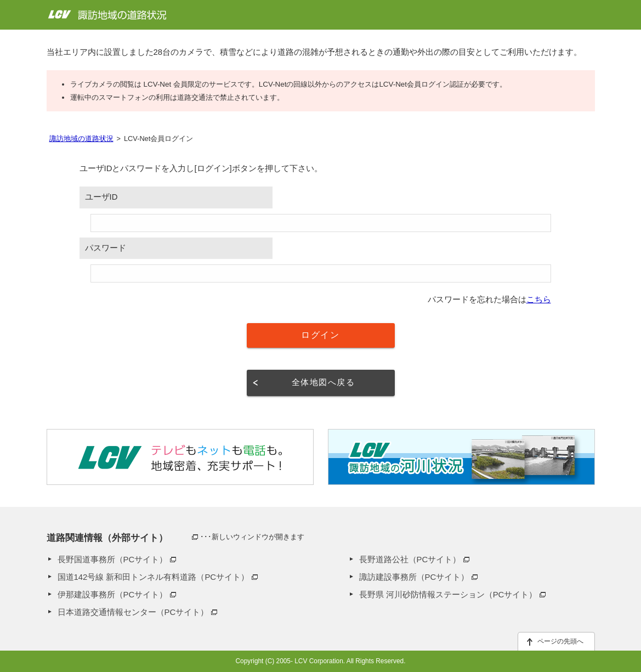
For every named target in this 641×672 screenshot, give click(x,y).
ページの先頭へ (560, 641)
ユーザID (101, 197)
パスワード (106, 248)
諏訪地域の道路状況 (81, 139)
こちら (539, 300)
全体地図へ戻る (323, 382)
